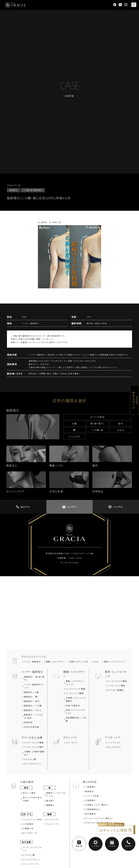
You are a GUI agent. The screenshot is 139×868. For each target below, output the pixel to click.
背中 (121, 424)
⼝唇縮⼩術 (28, 828)
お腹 (74, 424)
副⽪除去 (90, 791)
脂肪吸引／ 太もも (33, 710)
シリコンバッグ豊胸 (75, 693)
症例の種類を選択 (70, 400)
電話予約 (23, 507)
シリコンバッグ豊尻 (116, 686)
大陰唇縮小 (91, 800)
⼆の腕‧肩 (98, 430)
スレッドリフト (53, 819)
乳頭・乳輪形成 (73, 705)
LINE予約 (116, 507)
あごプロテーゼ (30, 833)
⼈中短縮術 (28, 824)
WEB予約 (69, 507)
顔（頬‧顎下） (97, 424)
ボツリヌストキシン (33, 764)
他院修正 (28, 722)
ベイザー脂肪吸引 (32, 662)
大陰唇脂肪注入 (93, 809)
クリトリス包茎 (92, 796)
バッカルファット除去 (32, 819)
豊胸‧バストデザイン (55, 662)
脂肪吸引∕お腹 (31, 692)
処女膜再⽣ (91, 814)
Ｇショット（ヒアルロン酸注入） (99, 818)
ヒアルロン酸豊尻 (116, 690)
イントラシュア (114, 743)
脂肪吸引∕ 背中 (32, 701)
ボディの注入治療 (32, 737)
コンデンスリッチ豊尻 (117, 681)
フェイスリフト (53, 824)
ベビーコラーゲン (31, 864)
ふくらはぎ (74, 436)
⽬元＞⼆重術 (29, 793)
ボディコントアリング (34, 657)
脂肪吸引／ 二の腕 (33, 706)
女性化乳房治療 (32, 727)
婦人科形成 (90, 782)
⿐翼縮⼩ (50, 805)
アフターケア (113, 737)
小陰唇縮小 (91, 787)
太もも (121, 430)
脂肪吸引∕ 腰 (31, 697)
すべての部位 (97, 417)
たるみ (96, 662)
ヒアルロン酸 (30, 759)
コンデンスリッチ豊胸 (76, 689)
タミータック (71, 743)
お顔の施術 (27, 782)
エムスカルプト (114, 747)
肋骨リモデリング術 (79, 662)
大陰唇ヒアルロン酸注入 (97, 805)
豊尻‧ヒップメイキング (115, 662)
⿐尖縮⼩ (50, 801)
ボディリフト (70, 737)
